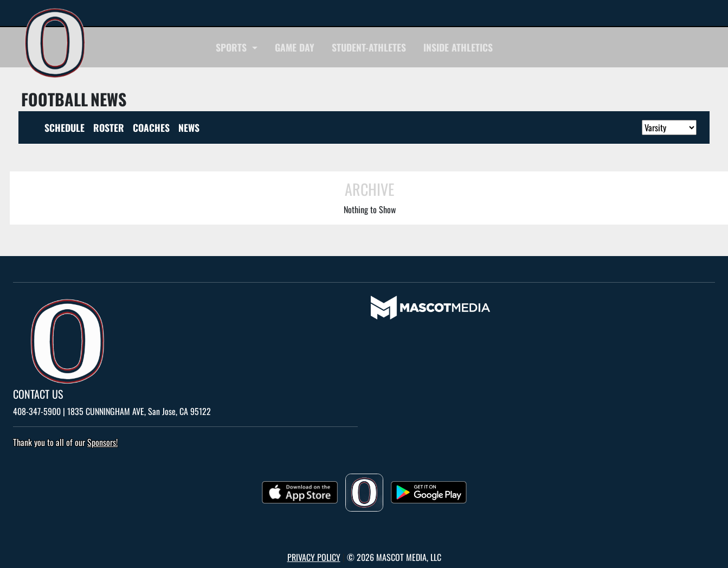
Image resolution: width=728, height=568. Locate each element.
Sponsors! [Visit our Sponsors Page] (102, 442)
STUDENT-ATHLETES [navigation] (369, 47)
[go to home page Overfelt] (55, 43)
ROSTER (109, 127)
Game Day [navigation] (295, 47)
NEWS (189, 127)
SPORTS (233, 47)
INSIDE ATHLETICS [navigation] (458, 47)
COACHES (151, 127)
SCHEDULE (65, 127)
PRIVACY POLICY (314, 557)
